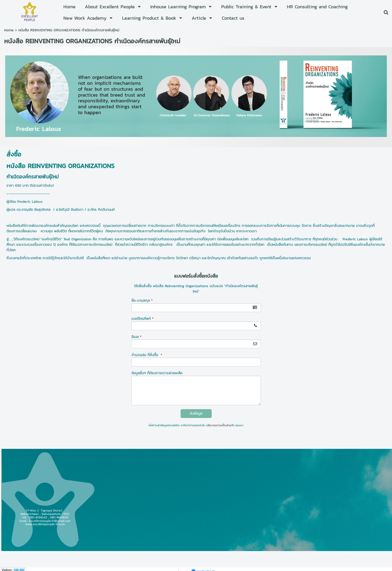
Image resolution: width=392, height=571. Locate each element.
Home (9, 30)
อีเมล (136, 337)
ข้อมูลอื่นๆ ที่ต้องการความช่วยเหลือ (157, 373)
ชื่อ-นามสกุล (142, 301)
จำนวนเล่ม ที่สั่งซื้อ (147, 355)
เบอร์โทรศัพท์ (142, 319)
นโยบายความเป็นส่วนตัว (220, 425)
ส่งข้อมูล (196, 413)
